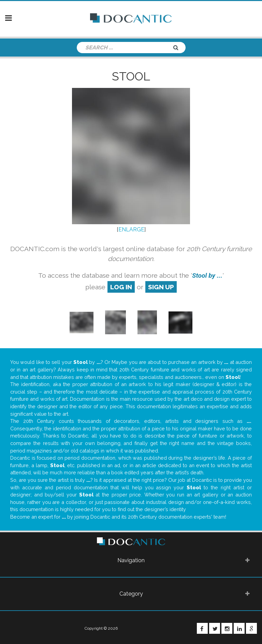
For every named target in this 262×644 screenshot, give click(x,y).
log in (121, 287)
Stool (131, 76)
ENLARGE (131, 229)
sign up (161, 287)
